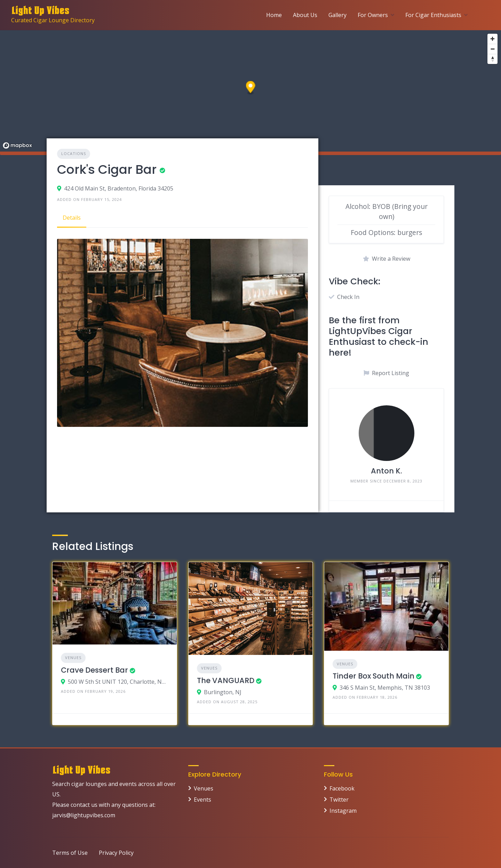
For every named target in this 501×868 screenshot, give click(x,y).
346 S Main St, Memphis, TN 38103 (385, 688)
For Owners (373, 15)
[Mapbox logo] (17, 145)
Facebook (342, 788)
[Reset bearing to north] (492, 59)
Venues (73, 658)
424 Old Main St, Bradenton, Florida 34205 (119, 188)
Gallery (337, 15)
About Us (305, 15)
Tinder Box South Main (373, 676)
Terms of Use (70, 853)
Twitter (339, 800)
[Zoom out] (492, 49)
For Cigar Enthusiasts (433, 15)
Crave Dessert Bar (94, 670)
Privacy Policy (116, 853)
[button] (251, 88)
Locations (74, 153)
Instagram (343, 811)
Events (202, 800)
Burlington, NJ (223, 692)
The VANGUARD (226, 680)
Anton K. (386, 471)
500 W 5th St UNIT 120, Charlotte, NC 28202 (118, 682)
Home (274, 15)
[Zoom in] (492, 39)
